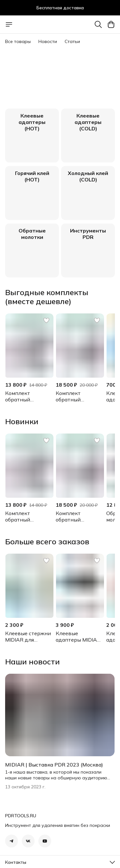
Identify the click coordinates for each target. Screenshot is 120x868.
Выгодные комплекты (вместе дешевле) (47, 297)
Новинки (22, 421)
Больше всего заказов (47, 541)
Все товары (18, 41)
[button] (29, 346)
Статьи (72, 41)
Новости (48, 41)
